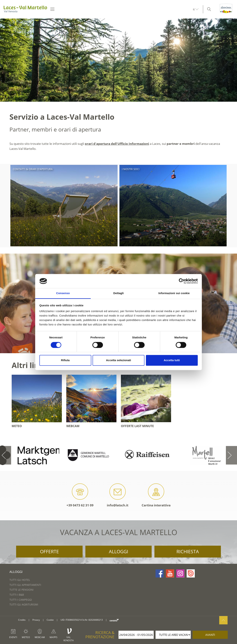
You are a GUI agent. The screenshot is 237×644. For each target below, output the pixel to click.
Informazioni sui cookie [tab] (174, 293)
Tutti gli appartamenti (25, 585)
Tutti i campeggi (21, 600)
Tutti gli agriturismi (24, 604)
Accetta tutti (172, 360)
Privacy (36, 620)
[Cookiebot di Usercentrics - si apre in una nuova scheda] (182, 281)
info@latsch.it (118, 495)
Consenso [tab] (63, 293)
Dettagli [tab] (118, 293)
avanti (210, 635)
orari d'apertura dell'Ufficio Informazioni (117, 144)
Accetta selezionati (118, 360)
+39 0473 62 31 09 (80, 495)
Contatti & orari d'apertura (33, 169)
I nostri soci (131, 169)
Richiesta (188, 551)
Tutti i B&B (17, 595)
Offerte (49, 551)
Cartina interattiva (156, 495)
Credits (22, 620)
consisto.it (114, 620)
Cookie (50, 620)
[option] (118, 60)
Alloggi (118, 551)
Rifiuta (65, 360)
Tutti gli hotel (20, 580)
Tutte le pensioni (21, 590)
